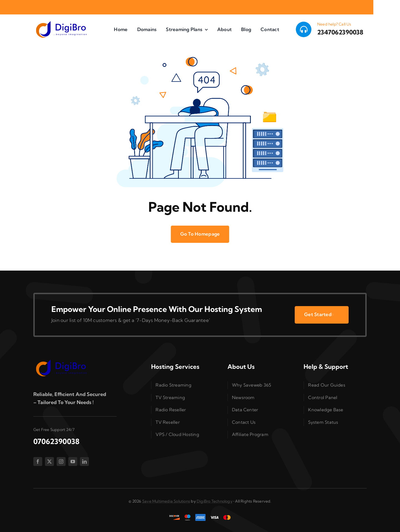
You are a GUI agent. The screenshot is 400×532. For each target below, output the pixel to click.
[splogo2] (61, 23)
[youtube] (73, 462)
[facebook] (38, 462)
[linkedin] (84, 462)
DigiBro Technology (215, 501)
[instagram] (61, 462)
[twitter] (49, 462)
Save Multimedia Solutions (166, 501)
